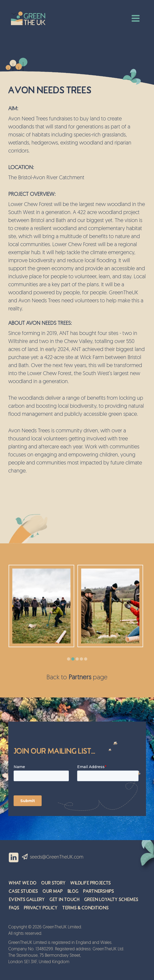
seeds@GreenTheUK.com (57, 857)
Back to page (77, 678)
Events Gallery (27, 900)
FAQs (14, 908)
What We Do (23, 883)
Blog (73, 891)
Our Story (54, 883)
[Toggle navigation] (136, 18)
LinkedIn (14, 857)
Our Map (53, 891)
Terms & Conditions (86, 908)
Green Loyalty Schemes (111, 900)
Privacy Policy (41, 908)
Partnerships (99, 891)
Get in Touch (65, 900)
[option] (43, 606)
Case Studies (23, 891)
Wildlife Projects (91, 883)
